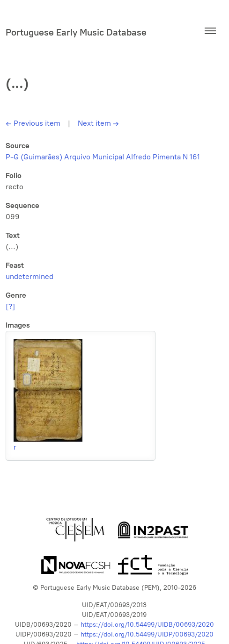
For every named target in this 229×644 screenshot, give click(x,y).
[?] (10, 306)
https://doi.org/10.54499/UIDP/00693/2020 (147, 634)
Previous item (33, 123)
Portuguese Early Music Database (76, 32)
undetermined (30, 276)
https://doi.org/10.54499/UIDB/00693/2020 (147, 625)
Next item (98, 123)
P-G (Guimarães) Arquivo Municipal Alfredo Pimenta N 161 (103, 157)
